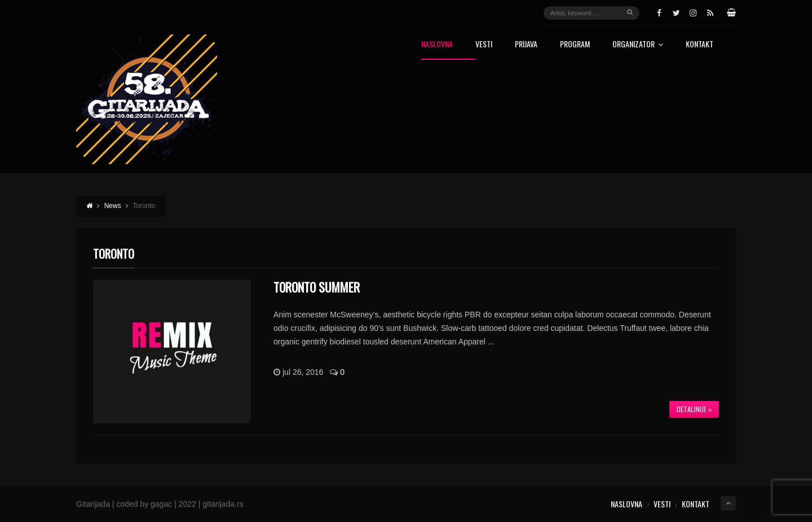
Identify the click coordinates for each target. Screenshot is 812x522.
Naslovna (437, 45)
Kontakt (700, 45)
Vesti (484, 45)
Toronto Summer (317, 287)
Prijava (526, 45)
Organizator (638, 45)
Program (575, 45)
